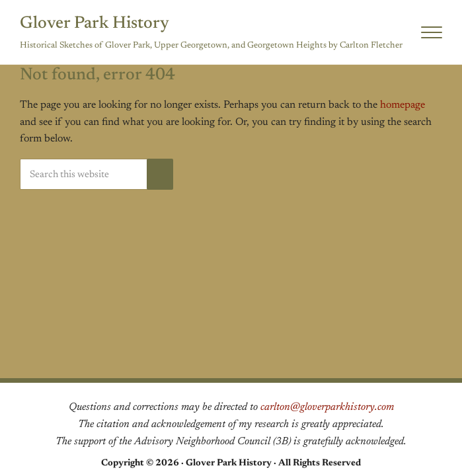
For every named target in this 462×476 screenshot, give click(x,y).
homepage (403, 105)
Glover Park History (95, 24)
